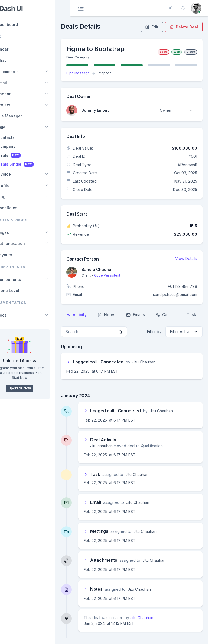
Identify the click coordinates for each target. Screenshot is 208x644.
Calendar (15, 49)
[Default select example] (176, 110)
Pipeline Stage (93, 73)
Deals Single (31, 164)
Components (22, 279)
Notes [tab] (121, 315)
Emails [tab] (150, 315)
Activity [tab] (91, 315)
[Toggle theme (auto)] (170, 8)
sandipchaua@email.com (175, 295)
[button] (183, 8)
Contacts (22, 137)
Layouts (17, 255)
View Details (186, 259)
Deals (25, 155)
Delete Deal (184, 27)
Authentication (23, 243)
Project (16, 105)
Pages (15, 232)
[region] (35, 322)
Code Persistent (122, 275)
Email (14, 83)
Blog (14, 197)
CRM (14, 127)
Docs (14, 315)
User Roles (20, 208)
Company (22, 146)
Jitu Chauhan (157, 618)
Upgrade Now (35, 388)
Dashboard (20, 24)
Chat (14, 60)
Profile (16, 185)
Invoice (16, 174)
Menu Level (21, 290)
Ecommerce (20, 72)
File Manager (22, 116)
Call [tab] (178, 315)
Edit (152, 27)
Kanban (17, 94)
